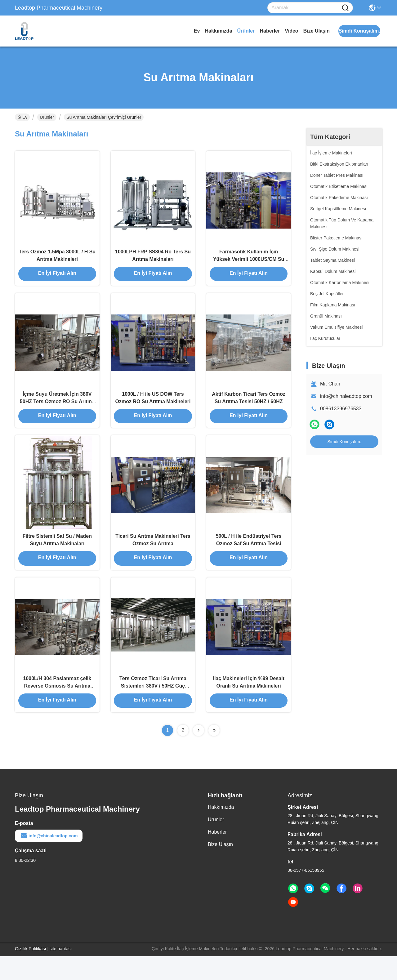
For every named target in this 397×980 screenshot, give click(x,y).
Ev (197, 31)
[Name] (345, 8)
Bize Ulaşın (317, 31)
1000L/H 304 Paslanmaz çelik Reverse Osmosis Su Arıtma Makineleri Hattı (57, 709)
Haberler (270, 31)
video (291, 31)
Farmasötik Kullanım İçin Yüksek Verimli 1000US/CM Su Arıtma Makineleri (249, 264)
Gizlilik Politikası (30, 973)
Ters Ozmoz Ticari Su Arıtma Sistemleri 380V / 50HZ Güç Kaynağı (153, 709)
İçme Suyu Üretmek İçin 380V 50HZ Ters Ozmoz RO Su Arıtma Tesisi (57, 412)
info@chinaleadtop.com (346, 396)
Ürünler (246, 31)
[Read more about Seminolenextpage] (198, 754)
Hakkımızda (218, 31)
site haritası (61, 973)
